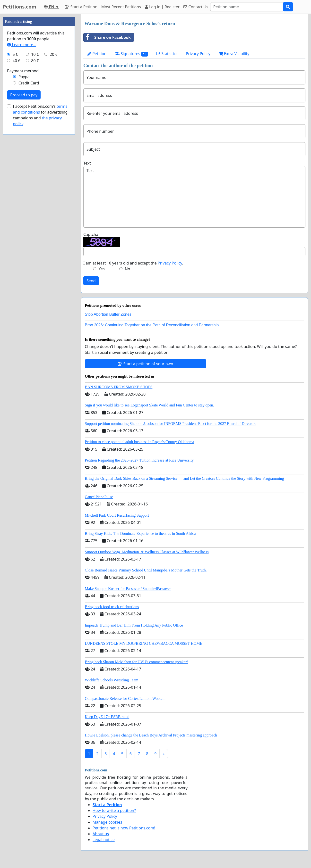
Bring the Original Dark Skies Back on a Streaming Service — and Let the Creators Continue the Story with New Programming (184, 478)
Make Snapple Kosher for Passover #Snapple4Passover (128, 589)
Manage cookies (107, 822)
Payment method (23, 71)
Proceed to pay (24, 95)
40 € (17, 61)
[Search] (247, 7)
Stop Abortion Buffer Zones (108, 314)
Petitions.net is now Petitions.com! (124, 828)
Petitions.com (20, 7)
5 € (15, 54)
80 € (35, 61)
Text (87, 163)
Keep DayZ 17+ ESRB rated (107, 717)
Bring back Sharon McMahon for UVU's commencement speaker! (136, 662)
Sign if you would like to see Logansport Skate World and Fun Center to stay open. (149, 405)
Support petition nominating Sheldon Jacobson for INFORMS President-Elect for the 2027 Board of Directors (170, 424)
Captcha (91, 234)
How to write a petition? (114, 810)
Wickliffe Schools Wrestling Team (112, 680)
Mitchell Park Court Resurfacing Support (117, 515)
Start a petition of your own (145, 364)
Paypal (25, 77)
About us (101, 834)
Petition (97, 54)
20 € (54, 54)
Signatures (131, 54)
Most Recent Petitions (121, 7)
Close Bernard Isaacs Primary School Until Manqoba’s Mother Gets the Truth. (146, 570)
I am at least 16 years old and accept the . (133, 263)
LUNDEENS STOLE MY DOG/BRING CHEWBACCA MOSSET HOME (143, 643)
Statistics (167, 54)
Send (91, 281)
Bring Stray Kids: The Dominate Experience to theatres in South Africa (140, 533)
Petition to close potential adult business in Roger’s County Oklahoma (139, 442)
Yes (102, 269)
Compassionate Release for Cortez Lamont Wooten (125, 699)
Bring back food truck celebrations (112, 607)
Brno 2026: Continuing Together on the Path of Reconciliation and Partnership (152, 325)
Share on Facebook (107, 37)
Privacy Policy (198, 54)
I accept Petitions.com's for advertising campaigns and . (40, 115)
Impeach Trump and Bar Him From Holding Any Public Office (134, 625)
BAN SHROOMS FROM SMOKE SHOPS (119, 387)
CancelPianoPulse (99, 497)
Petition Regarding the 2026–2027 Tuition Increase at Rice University (139, 460)
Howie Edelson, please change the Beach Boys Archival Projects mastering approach (151, 735)
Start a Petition (81, 7)
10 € (35, 54)
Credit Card (29, 83)
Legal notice (104, 840)
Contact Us (196, 7)
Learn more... (22, 45)
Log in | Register (162, 7)
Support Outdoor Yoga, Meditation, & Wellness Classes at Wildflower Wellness (147, 552)
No (128, 269)
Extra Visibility (234, 54)
